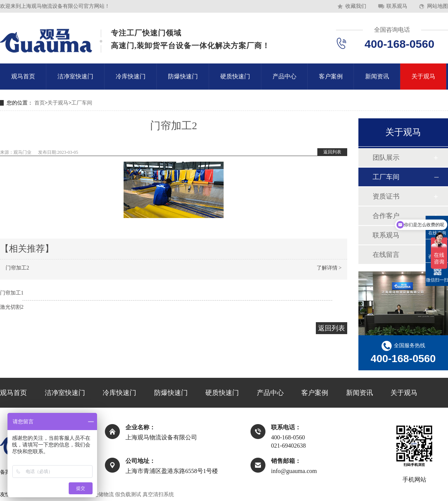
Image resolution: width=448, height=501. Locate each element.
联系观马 (397, 6)
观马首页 (23, 76)
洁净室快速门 (75, 76)
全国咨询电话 (392, 30)
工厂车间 (82, 103)
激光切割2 (12, 307)
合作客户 (386, 216)
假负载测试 (128, 494)
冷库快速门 (131, 76)
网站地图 (438, 6)
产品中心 (284, 76)
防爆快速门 (183, 76)
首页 (40, 103)
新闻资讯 (377, 76)
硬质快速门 (235, 76)
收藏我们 (356, 6)
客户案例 (331, 76)
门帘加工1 (12, 293)
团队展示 (386, 158)
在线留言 (386, 255)
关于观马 (423, 76)
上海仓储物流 (98, 494)
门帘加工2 (17, 268)
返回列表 (332, 152)
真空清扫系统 (158, 494)
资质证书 (386, 196)
